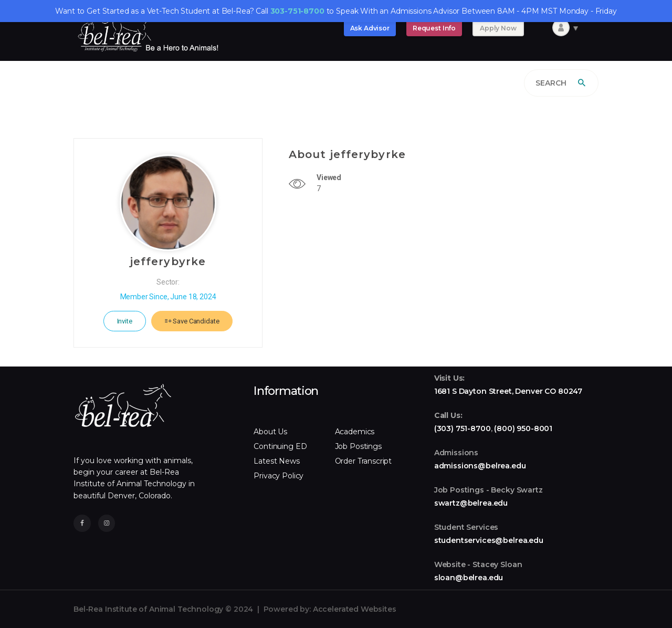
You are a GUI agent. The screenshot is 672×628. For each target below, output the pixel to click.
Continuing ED (280, 446)
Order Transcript (364, 461)
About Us (270, 432)
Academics (355, 432)
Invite (125, 321)
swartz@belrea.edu (471, 503)
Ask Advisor (370, 28)
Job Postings (358, 446)
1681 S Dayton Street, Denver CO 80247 (508, 391)
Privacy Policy (279, 476)
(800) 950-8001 (523, 428)
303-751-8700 (297, 11)
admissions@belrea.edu (480, 466)
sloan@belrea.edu (469, 578)
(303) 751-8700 (463, 428)
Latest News (276, 461)
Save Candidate (192, 321)
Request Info (434, 28)
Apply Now (498, 28)
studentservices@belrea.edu (489, 540)
